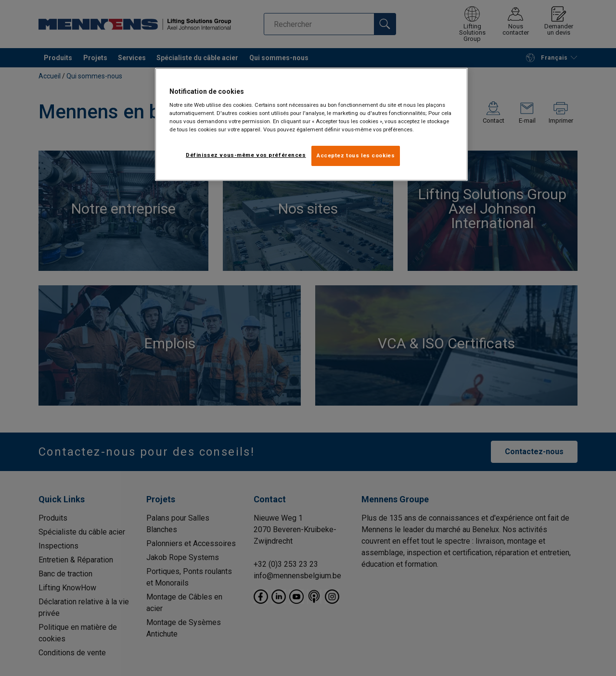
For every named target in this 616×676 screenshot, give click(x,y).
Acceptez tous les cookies (356, 155)
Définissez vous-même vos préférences (246, 155)
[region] (311, 125)
